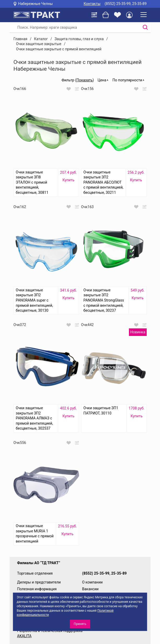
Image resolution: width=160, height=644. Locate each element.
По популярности (127, 80)
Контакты (92, 4)
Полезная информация (37, 589)
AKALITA (24, 636)
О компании (93, 582)
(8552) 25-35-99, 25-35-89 (126, 4)
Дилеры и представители (39, 582)
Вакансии (90, 589)
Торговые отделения (35, 573)
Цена (102, 80)
